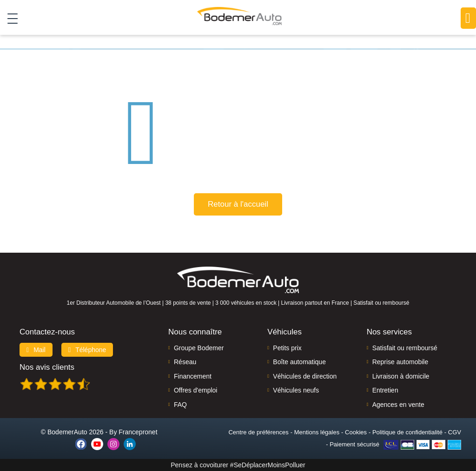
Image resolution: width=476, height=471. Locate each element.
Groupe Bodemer (199, 348)
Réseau (185, 362)
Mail (36, 350)
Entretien (385, 390)
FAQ (180, 405)
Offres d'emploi (195, 390)
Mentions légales (317, 432)
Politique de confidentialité (407, 432)
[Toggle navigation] (9, 18)
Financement (193, 376)
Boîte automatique (299, 362)
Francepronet (138, 432)
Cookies (356, 432)
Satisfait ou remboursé (405, 348)
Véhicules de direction (305, 376)
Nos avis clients (47, 367)
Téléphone (87, 350)
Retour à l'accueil (238, 204)
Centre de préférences (258, 432)
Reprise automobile (400, 362)
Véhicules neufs (296, 390)
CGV (455, 432)
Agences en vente (398, 405)
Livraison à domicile (401, 376)
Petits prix (287, 348)
